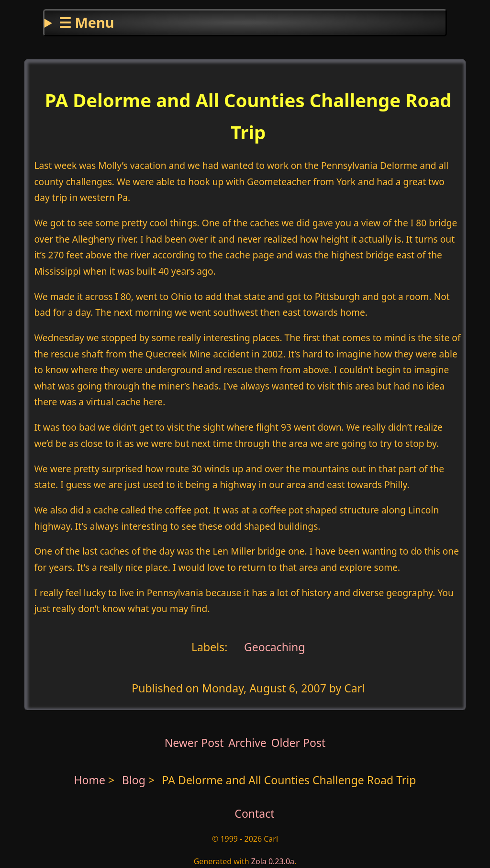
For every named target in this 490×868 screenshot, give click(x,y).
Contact (254, 813)
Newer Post (194, 743)
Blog (135, 780)
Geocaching (273, 646)
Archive (247, 743)
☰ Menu (86, 22)
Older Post (298, 743)
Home (90, 780)
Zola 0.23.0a (273, 861)
